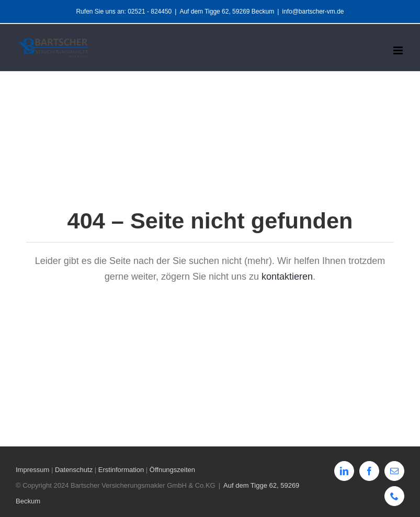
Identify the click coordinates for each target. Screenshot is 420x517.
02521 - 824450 (150, 12)
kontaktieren (287, 277)
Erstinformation (121, 470)
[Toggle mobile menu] (399, 50)
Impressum (32, 470)
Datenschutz (74, 470)
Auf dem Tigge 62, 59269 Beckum (227, 12)
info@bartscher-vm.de (313, 12)
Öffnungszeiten (172, 470)
